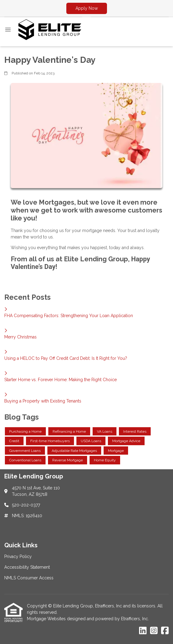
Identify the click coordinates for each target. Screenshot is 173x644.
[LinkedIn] (143, 631)
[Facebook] (165, 631)
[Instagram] (154, 631)
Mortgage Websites (47, 619)
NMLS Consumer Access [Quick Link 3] (29, 578)
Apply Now (87, 8)
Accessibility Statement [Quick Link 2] (27, 567)
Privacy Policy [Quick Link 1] (18, 556)
